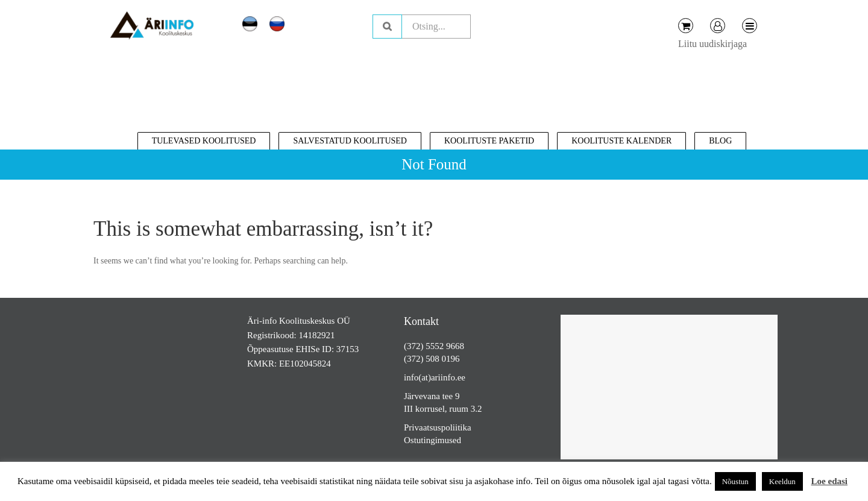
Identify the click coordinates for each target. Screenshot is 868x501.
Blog (720, 141)
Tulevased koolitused (204, 141)
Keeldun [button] (782, 481)
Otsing (387, 27)
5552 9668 (445, 346)
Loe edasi (829, 481)
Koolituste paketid (489, 141)
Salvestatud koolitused (350, 141)
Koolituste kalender (621, 141)
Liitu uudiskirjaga (712, 44)
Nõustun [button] (735, 481)
